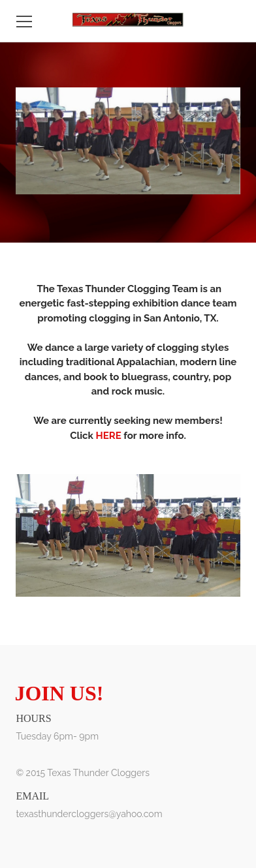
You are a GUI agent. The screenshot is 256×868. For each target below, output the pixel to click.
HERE (108, 436)
